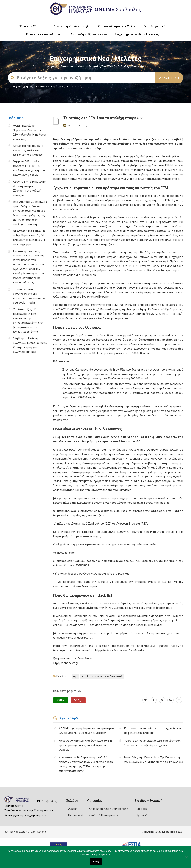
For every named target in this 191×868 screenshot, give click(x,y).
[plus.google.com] (171, 700)
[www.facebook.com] (154, 700)
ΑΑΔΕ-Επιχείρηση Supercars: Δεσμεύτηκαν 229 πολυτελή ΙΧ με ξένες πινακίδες (87, 731)
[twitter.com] (145, 700)
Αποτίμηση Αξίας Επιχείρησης (108, 809)
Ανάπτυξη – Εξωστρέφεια (90, 34)
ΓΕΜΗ (75, 676)
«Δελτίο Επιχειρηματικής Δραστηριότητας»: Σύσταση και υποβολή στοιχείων (152, 743)
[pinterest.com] (162, 700)
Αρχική (52, 66)
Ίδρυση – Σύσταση (34, 26)
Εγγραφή (142, 815)
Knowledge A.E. (173, 832)
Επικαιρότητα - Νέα (72, 66)
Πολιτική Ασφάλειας (15, 832)
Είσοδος (142, 809)
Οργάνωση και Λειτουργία (73, 26)
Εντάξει (96, 862)
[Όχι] (186, 859)
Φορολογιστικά (155, 26)
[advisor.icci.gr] (179, 700)
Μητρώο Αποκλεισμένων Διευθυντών (102, 676)
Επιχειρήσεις (74, 87)
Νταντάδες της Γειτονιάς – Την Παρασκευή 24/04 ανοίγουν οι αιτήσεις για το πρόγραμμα (154, 760)
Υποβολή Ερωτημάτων (103, 815)
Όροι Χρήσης (38, 832)
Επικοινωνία (76, 815)
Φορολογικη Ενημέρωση (50, 87)
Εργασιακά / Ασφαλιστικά (45, 34)
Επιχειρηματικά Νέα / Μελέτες (138, 34)
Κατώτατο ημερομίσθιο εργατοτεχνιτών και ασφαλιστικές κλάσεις (28, 150)
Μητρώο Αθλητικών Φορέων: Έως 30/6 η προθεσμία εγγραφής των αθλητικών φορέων (85, 745)
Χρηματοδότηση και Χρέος (118, 26)
